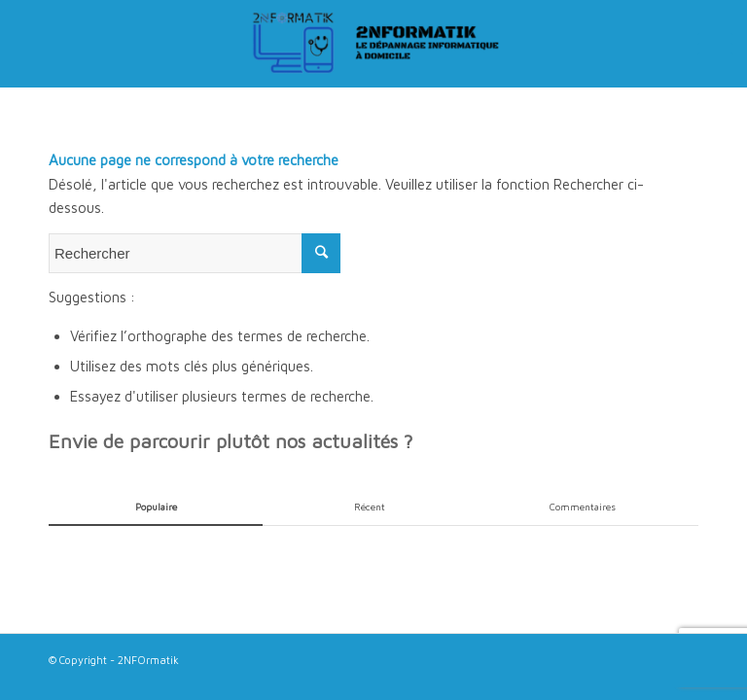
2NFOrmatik (148, 660)
